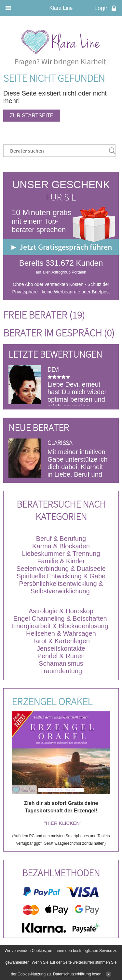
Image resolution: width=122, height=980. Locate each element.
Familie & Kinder (61, 561)
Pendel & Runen (61, 656)
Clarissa (60, 443)
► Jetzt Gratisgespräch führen (61, 247)
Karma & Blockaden (61, 546)
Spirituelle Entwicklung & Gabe (61, 576)
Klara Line (61, 8)
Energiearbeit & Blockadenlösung (61, 626)
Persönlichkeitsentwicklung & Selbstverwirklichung (61, 587)
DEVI (54, 369)
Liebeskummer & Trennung (61, 554)
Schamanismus (61, 663)
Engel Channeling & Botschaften (60, 618)
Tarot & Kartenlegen (61, 641)
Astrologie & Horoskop (61, 611)
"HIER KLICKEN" (63, 823)
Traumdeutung (61, 671)
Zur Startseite (32, 116)
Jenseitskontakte (61, 648)
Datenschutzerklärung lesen (77, 974)
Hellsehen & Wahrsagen (61, 633)
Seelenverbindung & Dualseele (61, 569)
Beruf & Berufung (61, 539)
